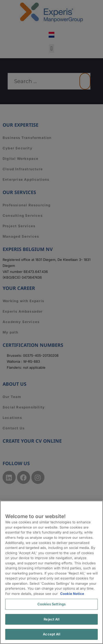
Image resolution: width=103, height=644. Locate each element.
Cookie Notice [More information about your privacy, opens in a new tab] (72, 594)
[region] (51, 572)
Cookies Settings (51, 604)
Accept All (51, 634)
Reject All (51, 619)
